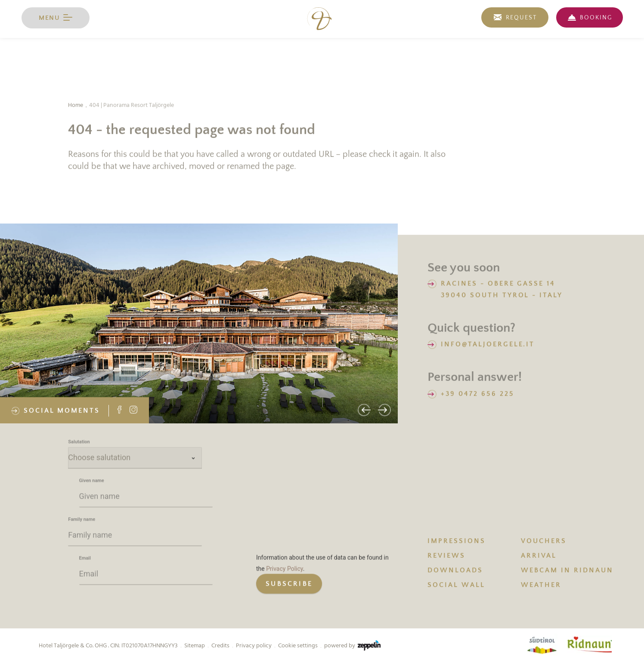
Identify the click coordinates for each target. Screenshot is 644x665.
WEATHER (541, 586)
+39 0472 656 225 (477, 394)
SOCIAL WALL (456, 586)
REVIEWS (446, 556)
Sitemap (195, 645)
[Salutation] (135, 459)
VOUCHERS (544, 542)
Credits (220, 645)
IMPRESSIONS (457, 542)
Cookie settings (298, 645)
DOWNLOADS (455, 571)
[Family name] (135, 537)
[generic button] (289, 585)
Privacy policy (254, 645)
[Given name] (146, 498)
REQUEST (521, 18)
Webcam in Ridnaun (567, 571)
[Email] (146, 575)
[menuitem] (474, 541)
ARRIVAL (539, 556)
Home (76, 106)
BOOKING (596, 18)
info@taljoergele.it (488, 345)
